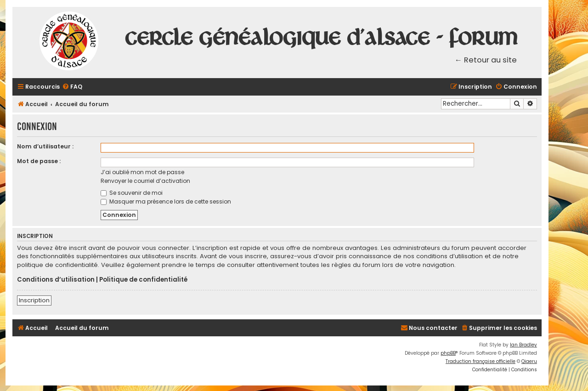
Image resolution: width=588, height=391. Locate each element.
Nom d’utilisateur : (45, 146)
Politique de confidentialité (143, 280)
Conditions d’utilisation (56, 280)
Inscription (34, 300)
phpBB (448, 353)
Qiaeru (529, 361)
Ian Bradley (523, 345)
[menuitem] (72, 87)
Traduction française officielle (481, 361)
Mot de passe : (39, 161)
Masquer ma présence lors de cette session (166, 201)
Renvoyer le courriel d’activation (145, 181)
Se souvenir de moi (132, 193)
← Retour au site (486, 60)
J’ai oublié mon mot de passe (142, 172)
